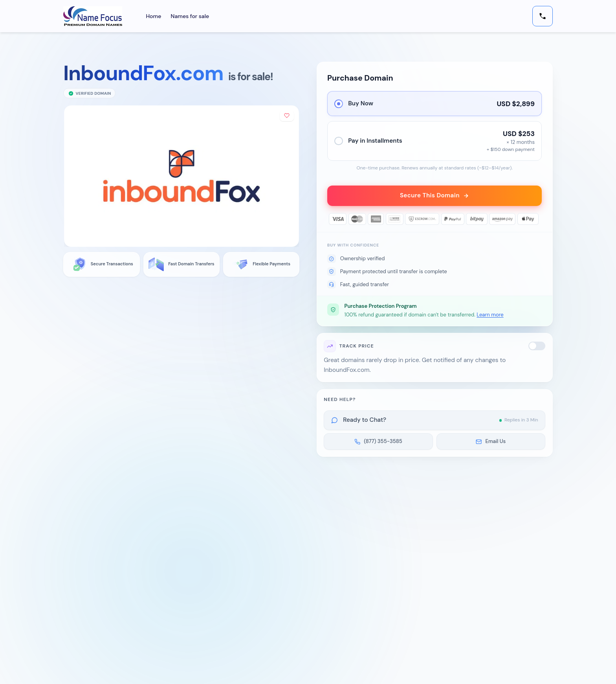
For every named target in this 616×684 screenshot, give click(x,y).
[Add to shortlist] (287, 116)
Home (153, 16)
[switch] (537, 346)
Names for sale (190, 16)
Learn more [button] (490, 315)
